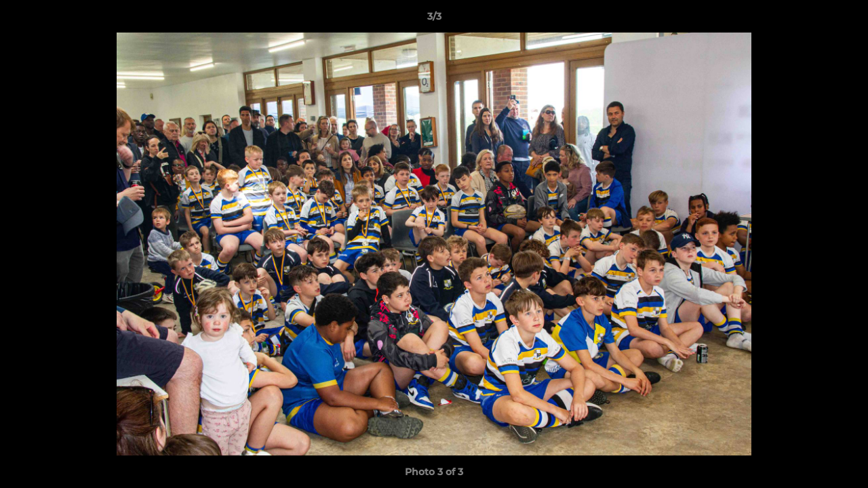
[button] (844, 20)
